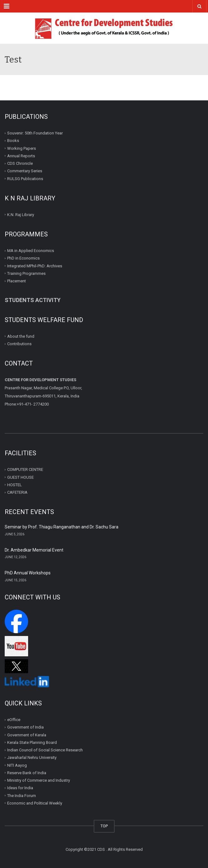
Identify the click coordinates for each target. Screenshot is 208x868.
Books (13, 141)
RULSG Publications (25, 178)
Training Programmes (26, 273)
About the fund (21, 336)
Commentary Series (25, 171)
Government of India (25, 727)
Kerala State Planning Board (32, 742)
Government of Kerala (27, 735)
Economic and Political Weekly (35, 803)
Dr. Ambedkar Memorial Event (34, 550)
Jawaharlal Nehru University (32, 757)
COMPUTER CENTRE (25, 469)
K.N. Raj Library (21, 215)
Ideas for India (20, 788)
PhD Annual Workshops (28, 573)
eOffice (14, 720)
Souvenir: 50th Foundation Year (35, 133)
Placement (17, 281)
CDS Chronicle (20, 163)
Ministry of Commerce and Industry (39, 780)
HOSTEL (15, 485)
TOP (104, 826)
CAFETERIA (17, 492)
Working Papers (22, 148)
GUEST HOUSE (20, 477)
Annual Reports (21, 156)
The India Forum (22, 796)
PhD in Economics (23, 258)
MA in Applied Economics (31, 251)
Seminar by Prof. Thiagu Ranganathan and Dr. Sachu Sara (62, 527)
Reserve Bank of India (27, 773)
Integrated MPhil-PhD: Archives (35, 266)
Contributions (20, 344)
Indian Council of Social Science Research (45, 750)
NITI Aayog (17, 765)
